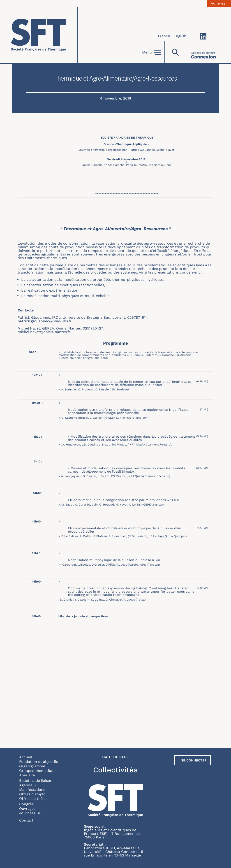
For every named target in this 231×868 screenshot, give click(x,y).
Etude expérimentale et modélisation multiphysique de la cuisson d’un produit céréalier (125, 530)
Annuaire (27, 775)
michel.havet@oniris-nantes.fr (44, 332)
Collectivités (115, 770)
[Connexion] (203, 52)
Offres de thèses (34, 799)
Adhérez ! (219, 3)
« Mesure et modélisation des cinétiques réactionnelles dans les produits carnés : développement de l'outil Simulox (127, 470)
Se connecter (194, 760)
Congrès (26, 804)
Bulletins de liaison (36, 781)
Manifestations (32, 790)
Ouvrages (27, 809)
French (164, 36)
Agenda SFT (30, 785)
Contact (26, 820)
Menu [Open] (151, 52)
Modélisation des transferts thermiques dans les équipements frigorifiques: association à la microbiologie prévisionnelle (129, 411)
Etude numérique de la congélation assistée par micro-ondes (117, 500)
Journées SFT (31, 813)
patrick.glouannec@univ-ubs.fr (45, 321)
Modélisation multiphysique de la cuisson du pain (108, 560)
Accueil (26, 757)
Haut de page (115, 757)
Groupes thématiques (38, 771)
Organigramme (32, 766)
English (180, 36)
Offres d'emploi (33, 794)
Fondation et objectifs (39, 762)
